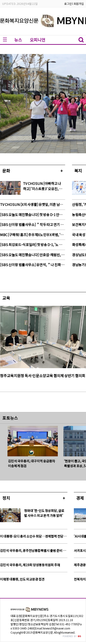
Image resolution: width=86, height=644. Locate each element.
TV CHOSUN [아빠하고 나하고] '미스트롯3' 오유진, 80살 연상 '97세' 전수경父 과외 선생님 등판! (43, 186)
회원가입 (79, 4)
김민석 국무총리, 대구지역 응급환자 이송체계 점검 (32, 463)
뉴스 (18, 40)
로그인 (68, 4)
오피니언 (38, 40)
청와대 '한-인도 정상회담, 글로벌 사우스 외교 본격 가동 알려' (44, 513)
